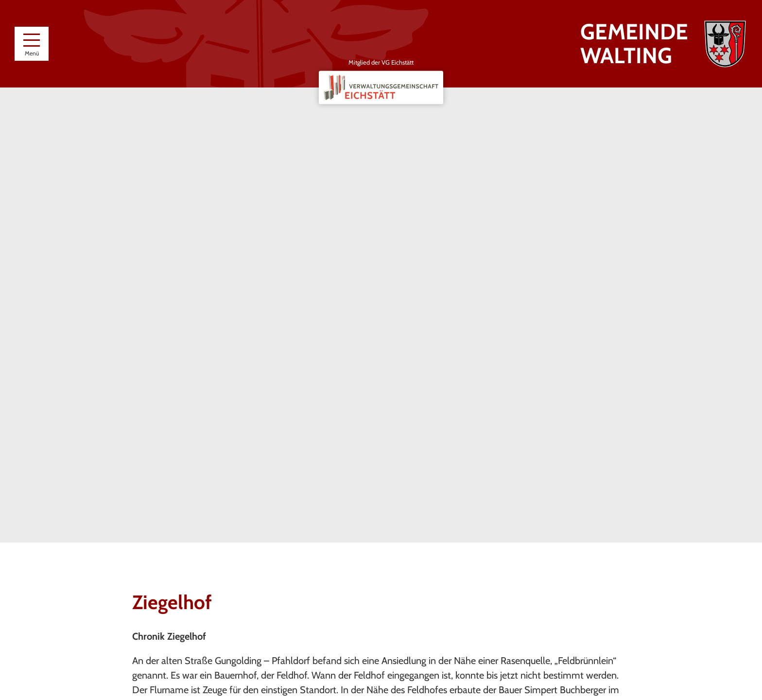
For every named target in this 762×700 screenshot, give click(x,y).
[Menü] (32, 44)
